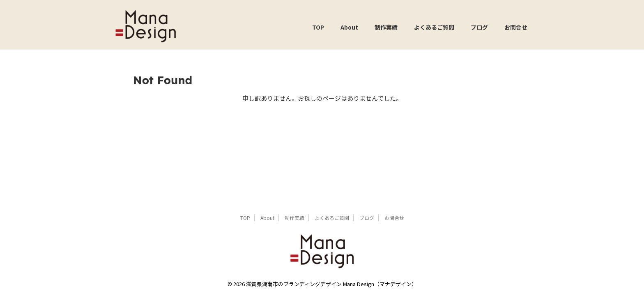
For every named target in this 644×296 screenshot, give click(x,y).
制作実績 (386, 27)
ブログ (479, 27)
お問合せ (516, 27)
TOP (318, 27)
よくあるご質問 (434, 27)
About (349, 27)
